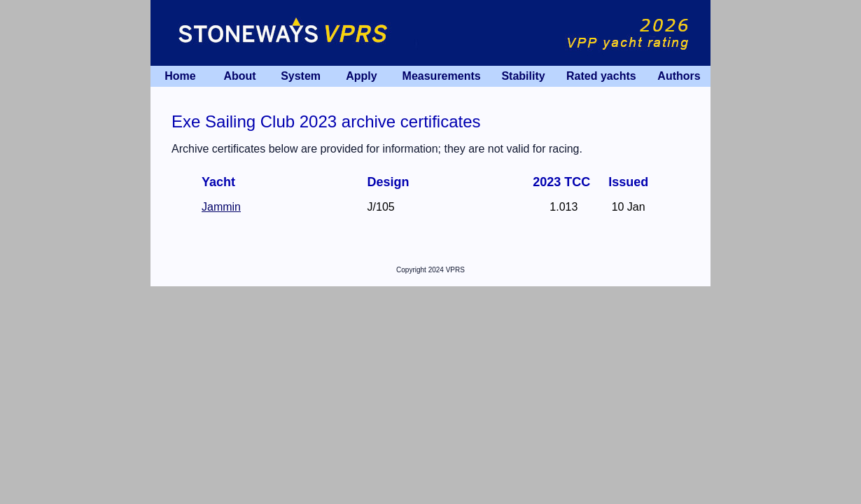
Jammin (221, 207)
